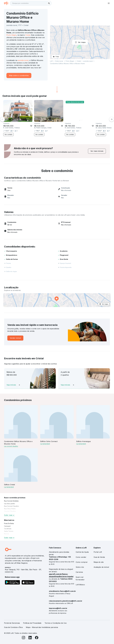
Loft (51, 61)
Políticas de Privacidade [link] (32, 623)
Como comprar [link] (82, 562)
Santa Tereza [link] (9, 531)
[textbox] (31, 3)
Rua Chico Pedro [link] (10, 509)
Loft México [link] (80, 585)
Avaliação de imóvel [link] (101, 567)
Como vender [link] (81, 557)
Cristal (28, 35)
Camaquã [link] (7, 526)
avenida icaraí (23, 60)
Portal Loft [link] (98, 552)
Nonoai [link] (6, 534)
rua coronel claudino (11, 446)
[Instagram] (24, 638)
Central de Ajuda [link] (82, 552)
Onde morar (59, 61)
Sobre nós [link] (80, 567)
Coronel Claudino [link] (10, 511)
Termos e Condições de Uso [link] (56, 623)
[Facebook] (37, 638)
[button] (57, 300)
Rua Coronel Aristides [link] (11, 501)
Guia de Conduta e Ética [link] (13, 627)
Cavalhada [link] (8, 529)
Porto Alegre (11, 35)
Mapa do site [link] (99, 562)
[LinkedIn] (30, 638)
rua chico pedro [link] (10, 504)
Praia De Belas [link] (9, 523)
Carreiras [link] (79, 572)
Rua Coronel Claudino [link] (11, 506)
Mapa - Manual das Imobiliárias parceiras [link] (42, 627)
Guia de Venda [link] (99, 557)
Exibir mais (9, 515)
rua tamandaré (45, 444)
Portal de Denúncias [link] (12, 623)
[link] (97, 151)
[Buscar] (49, 3)
